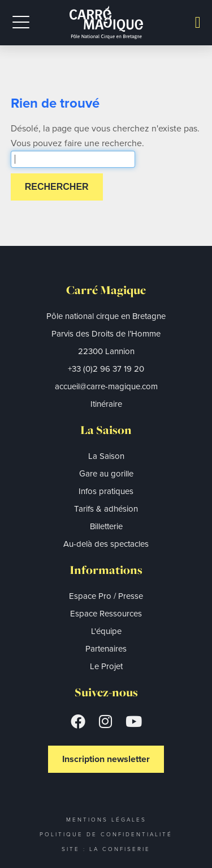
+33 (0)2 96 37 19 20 (106, 369)
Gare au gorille (106, 474)
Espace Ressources (106, 614)
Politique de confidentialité (106, 834)
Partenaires (106, 649)
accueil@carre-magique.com (106, 386)
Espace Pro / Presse (106, 596)
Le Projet (106, 666)
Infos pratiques (106, 491)
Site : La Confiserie (106, 849)
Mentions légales (106, 820)
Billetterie (106, 526)
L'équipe (106, 631)
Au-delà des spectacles (106, 544)
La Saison (106, 456)
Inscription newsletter (106, 759)
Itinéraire (106, 404)
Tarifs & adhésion (106, 509)
